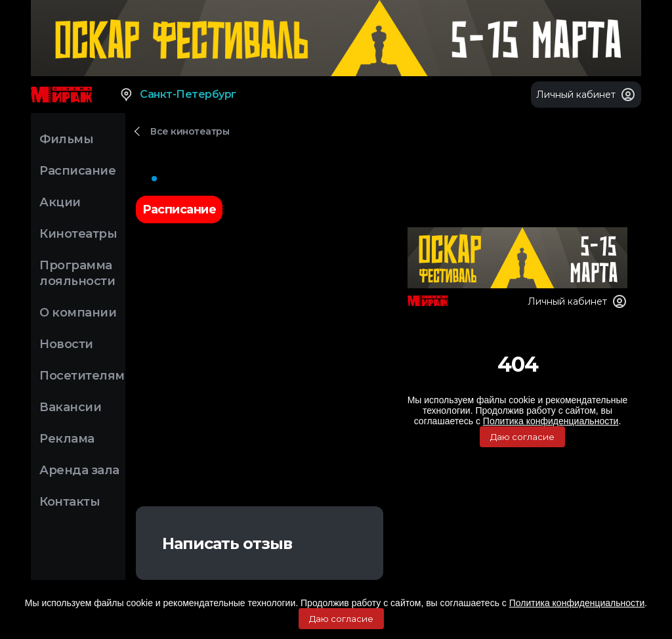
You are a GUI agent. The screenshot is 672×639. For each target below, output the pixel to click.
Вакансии (70, 407)
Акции (60, 202)
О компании (78, 313)
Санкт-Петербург (178, 95)
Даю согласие (341, 619)
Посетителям (82, 376)
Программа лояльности (77, 273)
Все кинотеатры (190, 131)
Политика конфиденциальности (577, 603)
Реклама (67, 439)
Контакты (70, 502)
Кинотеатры (78, 234)
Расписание (77, 171)
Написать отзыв (227, 543)
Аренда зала (79, 470)
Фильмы (66, 139)
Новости (66, 344)
